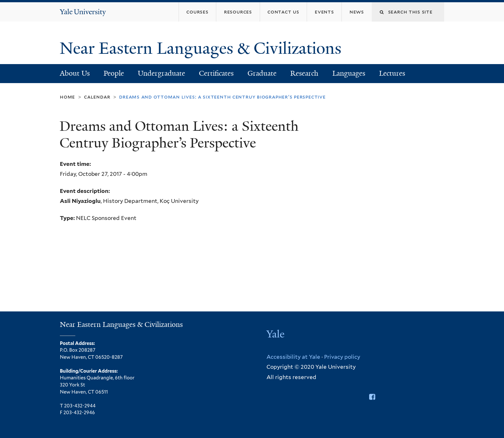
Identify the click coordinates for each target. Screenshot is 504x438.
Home (67, 97)
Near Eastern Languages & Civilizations (203, 48)
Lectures (392, 73)
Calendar (97, 97)
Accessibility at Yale (293, 357)
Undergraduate (161, 73)
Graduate (262, 73)
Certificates (216, 73)
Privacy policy (342, 357)
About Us (75, 73)
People (114, 73)
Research (304, 73)
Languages (349, 73)
